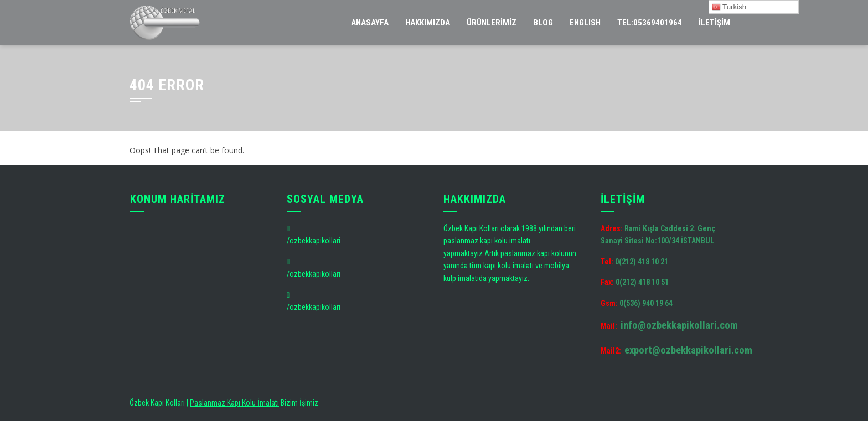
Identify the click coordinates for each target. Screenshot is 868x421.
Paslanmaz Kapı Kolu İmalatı (234, 403)
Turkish (729, 7)
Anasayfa (370, 23)
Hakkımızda (428, 23)
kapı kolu (494, 241)
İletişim (714, 23)
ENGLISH (585, 23)
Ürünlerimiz (492, 23)
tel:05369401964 (650, 23)
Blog (543, 23)
